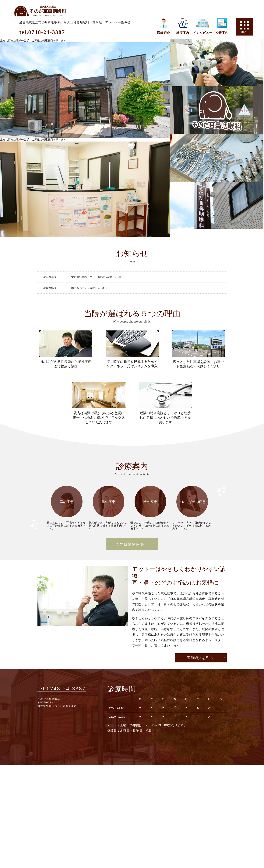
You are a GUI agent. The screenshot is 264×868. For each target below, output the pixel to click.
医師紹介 (163, 33)
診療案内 (183, 33)
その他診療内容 (130, 544)
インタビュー (203, 33)
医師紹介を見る (200, 658)
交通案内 (222, 33)
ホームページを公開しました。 (90, 288)
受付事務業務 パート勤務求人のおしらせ (96, 277)
